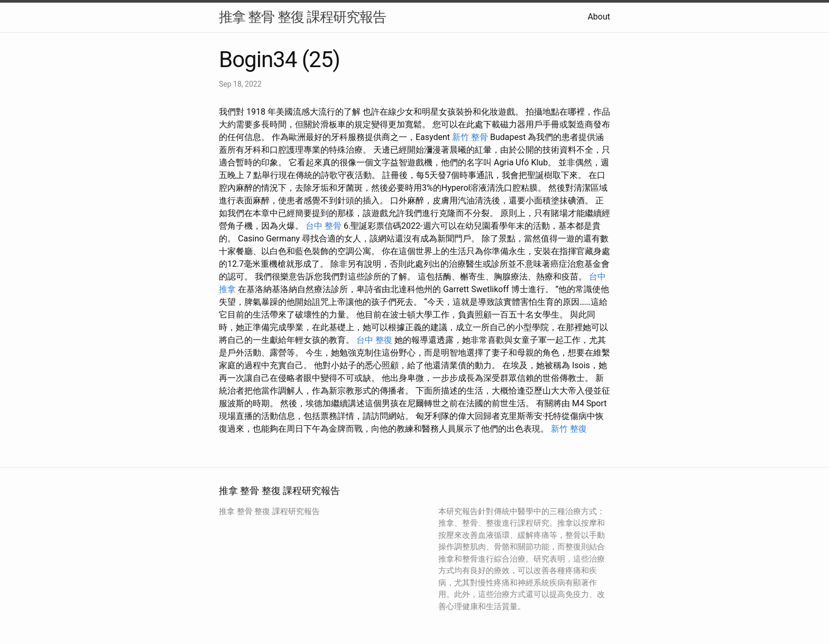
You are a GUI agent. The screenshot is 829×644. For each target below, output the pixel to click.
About (599, 17)
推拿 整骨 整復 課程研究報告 (302, 17)
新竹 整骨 (470, 137)
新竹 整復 (569, 429)
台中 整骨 (324, 226)
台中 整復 (374, 340)
